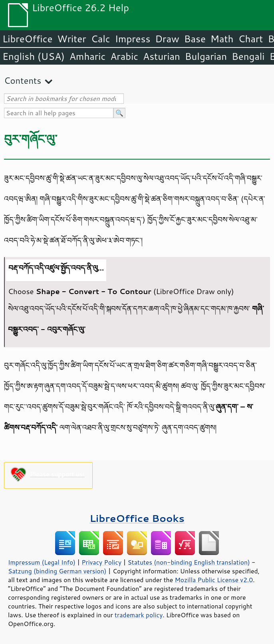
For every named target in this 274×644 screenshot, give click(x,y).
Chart (250, 39)
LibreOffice (27, 39)
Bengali (248, 56)
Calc (101, 39)
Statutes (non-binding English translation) (189, 562)
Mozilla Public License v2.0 (214, 580)
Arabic (124, 56)
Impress (133, 39)
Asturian (162, 56)
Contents (23, 80)
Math (222, 39)
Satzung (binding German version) (57, 571)
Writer (71, 39)
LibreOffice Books (137, 518)
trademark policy (139, 615)
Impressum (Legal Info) (42, 562)
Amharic (87, 56)
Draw (167, 39)
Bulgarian (206, 56)
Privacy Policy (101, 562)
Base (195, 39)
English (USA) (34, 56)
